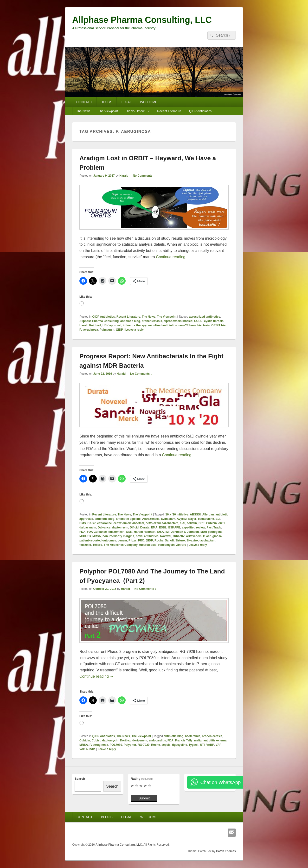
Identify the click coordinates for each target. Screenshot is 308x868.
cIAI (183, 523)
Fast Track (214, 527)
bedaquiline (206, 519)
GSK (129, 532)
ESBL (163, 527)
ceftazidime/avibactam (129, 523)
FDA (82, 532)
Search (80, 779)
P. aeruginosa (89, 330)
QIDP (119, 330)
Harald (124, 176)
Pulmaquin (107, 330)
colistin (192, 523)
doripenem (140, 740)
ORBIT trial (219, 325)
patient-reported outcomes (98, 540)
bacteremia (193, 736)
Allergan (208, 514)
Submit (144, 798)
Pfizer (132, 540)
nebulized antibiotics (163, 325)
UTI (202, 745)
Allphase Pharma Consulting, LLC (142, 20)
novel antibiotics (147, 536)
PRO (141, 540)
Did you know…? (137, 111)
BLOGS (107, 102)
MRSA (97, 536)
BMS (83, 523)
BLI (218, 519)
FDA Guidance (97, 532)
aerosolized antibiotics (205, 317)
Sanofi (169, 540)
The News (83, 111)
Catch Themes (226, 851)
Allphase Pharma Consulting (99, 321)
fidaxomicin (116, 532)
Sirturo (180, 540)
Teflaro (97, 545)
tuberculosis (148, 545)
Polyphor (130, 745)
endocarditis (157, 740)
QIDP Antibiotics (200, 111)
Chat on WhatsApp (220, 782)
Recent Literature (169, 111)
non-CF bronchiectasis (194, 325)
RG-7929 (144, 745)
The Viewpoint (108, 111)
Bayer (192, 519)
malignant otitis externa (210, 740)
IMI (168, 532)
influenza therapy (135, 325)
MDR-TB (85, 536)
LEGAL (126, 102)
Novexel (166, 536)
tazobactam (207, 540)
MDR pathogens (211, 532)
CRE (202, 523)
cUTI (222, 523)
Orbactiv (179, 536)
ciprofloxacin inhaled (178, 321)
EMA (154, 527)
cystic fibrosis (214, 321)
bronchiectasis (152, 321)
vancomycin (166, 545)
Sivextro (192, 540)
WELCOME (149, 102)
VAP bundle (87, 749)
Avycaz (182, 519)
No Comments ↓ (144, 176)
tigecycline (180, 745)
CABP (91, 523)
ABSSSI (195, 514)
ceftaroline (105, 523)
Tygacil (193, 745)
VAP (218, 745)
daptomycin (120, 527)
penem (122, 540)
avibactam (168, 519)
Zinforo (181, 545)
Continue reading (173, 257)
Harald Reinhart (90, 325)
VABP (210, 745)
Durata (145, 527)
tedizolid (85, 545)
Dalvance (104, 527)
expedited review (194, 527)
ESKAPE (174, 527)
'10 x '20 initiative (177, 514)
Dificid (134, 527)
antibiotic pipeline (128, 519)
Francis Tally (184, 740)
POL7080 (116, 745)
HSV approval (112, 325)
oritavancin (194, 536)
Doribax (125, 740)
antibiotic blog (130, 321)
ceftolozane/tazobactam (162, 523)
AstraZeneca (151, 519)
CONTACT (84, 102)
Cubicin (212, 523)
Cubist (96, 740)
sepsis (166, 745)
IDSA (160, 532)
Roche (159, 540)
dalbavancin (88, 527)
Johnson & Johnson (185, 532)
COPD (198, 321)
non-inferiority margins (118, 536)
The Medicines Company (121, 545)
